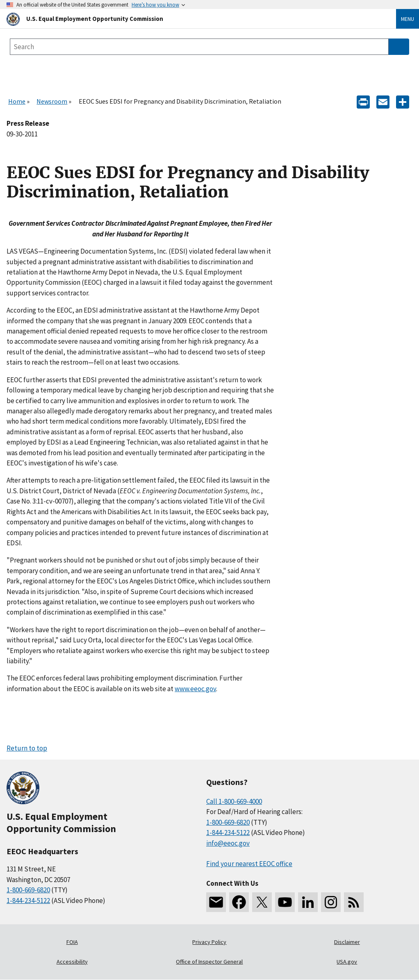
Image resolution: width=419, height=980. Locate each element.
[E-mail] (383, 101)
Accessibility (72, 962)
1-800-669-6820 (28, 890)
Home (17, 101)
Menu (408, 19)
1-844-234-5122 (28, 901)
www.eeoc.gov (195, 689)
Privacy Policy (209, 942)
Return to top (27, 748)
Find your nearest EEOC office (249, 864)
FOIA (72, 942)
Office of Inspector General (209, 962)
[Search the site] (199, 47)
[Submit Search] (399, 47)
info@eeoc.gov (228, 843)
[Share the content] (403, 101)
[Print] (363, 101)
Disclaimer (347, 942)
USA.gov (347, 962)
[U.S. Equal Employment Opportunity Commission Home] (191, 19)
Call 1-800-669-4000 (234, 801)
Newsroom (52, 101)
